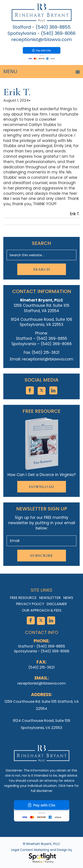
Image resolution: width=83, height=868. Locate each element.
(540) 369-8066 (58, 33)
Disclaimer (57, 604)
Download (42, 487)
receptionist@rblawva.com (41, 39)
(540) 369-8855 (53, 27)
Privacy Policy (30, 604)
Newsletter (50, 598)
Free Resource (23, 598)
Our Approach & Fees (42, 610)
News (68, 598)
